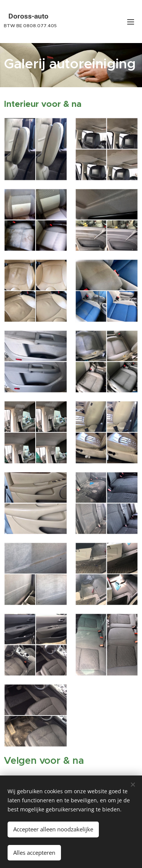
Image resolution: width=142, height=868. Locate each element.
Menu (131, 22)
